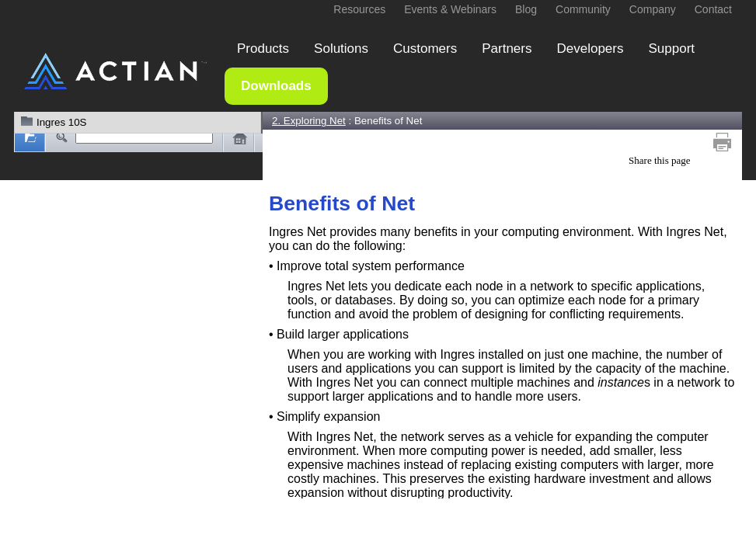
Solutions (341, 49)
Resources (359, 9)
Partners (507, 49)
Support (671, 49)
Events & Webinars (450, 9)
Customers (425, 49)
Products (263, 49)
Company (653, 9)
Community (583, 9)
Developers (590, 49)
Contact (713, 9)
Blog (526, 9)
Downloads (276, 86)
